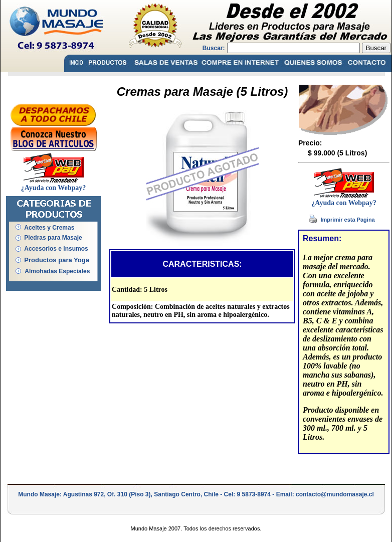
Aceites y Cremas (49, 228)
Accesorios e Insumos (56, 249)
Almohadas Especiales (57, 271)
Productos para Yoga (57, 260)
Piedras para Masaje (53, 238)
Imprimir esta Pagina (348, 220)
